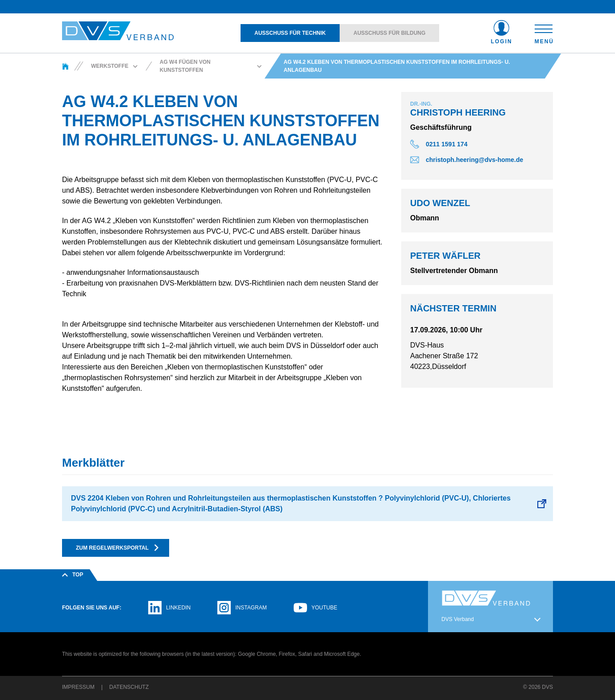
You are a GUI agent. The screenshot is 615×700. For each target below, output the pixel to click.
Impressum (78, 687)
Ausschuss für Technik (290, 33)
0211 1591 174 (447, 144)
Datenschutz (129, 687)
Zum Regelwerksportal (118, 548)
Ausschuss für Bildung (389, 33)
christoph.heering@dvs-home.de (474, 160)
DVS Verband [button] (458, 619)
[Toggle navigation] (544, 33)
